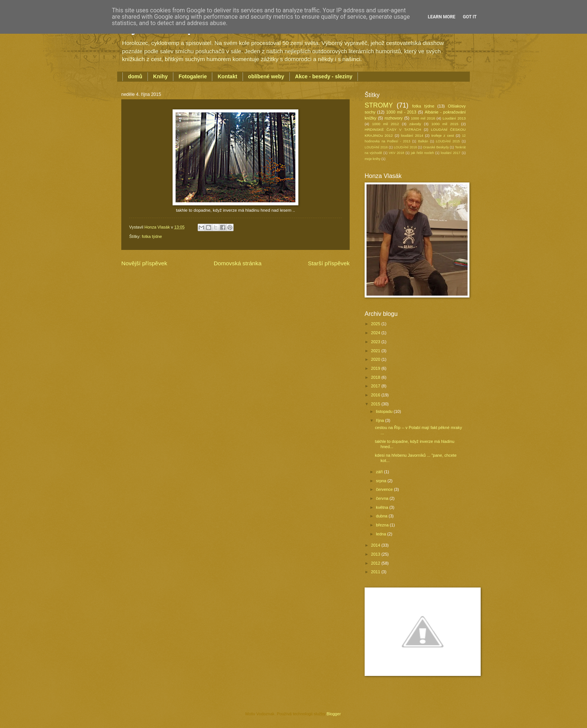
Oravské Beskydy (436, 147)
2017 (376, 386)
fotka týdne (152, 236)
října (381, 420)
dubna (382, 516)
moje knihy (372, 159)
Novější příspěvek (144, 263)
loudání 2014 (412, 135)
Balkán (423, 141)
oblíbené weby (266, 76)
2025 (376, 324)
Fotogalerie (193, 76)
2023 (376, 342)
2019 (376, 368)
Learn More (442, 17)
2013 (376, 554)
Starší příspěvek (329, 263)
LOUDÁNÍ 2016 (376, 147)
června (383, 498)
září (380, 472)
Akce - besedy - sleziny (324, 76)
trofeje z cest (442, 135)
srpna (382, 481)
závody (415, 124)
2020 (376, 359)
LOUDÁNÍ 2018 (405, 147)
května (383, 507)
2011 (376, 572)
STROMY (379, 105)
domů (135, 76)
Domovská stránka (238, 263)
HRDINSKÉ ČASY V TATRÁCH (393, 129)
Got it (470, 17)
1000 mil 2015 (445, 124)
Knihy (160, 76)
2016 (376, 395)
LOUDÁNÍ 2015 (448, 141)
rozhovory (393, 118)
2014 (376, 545)
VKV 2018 (397, 153)
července (385, 489)
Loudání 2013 (454, 118)
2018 (376, 377)
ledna (381, 534)
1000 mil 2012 (386, 124)
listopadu (385, 411)
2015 (376, 404)
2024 (376, 333)
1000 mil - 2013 (401, 112)
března (383, 525)
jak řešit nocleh (422, 153)
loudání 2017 (450, 153)
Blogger (333, 714)
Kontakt (227, 76)
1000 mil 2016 (423, 118)
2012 (376, 563)
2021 (376, 351)
